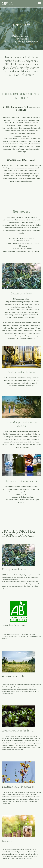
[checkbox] (39, 3)
